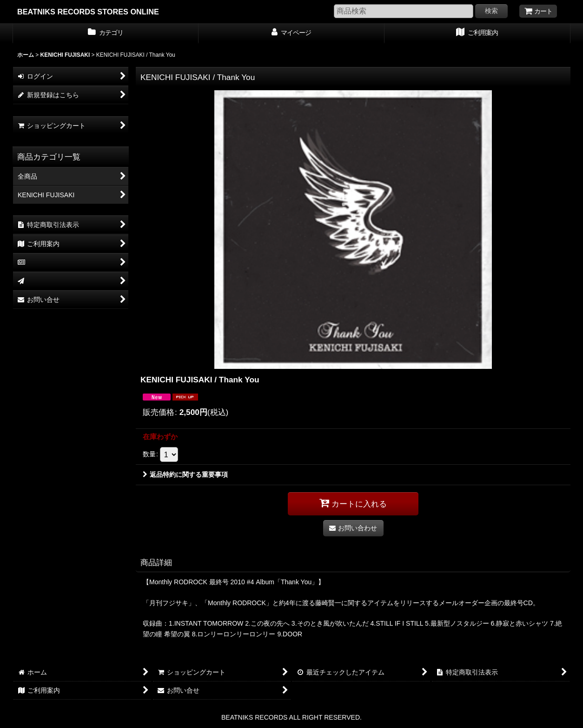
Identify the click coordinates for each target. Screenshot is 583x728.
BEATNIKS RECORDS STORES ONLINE (88, 12)
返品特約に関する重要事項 (185, 474)
